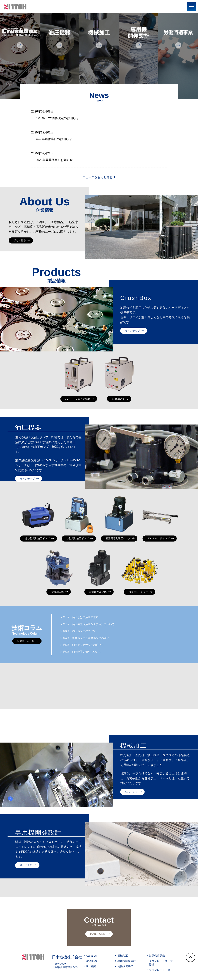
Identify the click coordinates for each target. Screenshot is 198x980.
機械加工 (123, 966)
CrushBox (92, 971)
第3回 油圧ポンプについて (82, 638)
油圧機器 (91, 976)
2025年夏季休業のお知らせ (54, 160)
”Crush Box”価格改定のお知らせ (57, 118)
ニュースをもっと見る (97, 177)
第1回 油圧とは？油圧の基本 (83, 622)
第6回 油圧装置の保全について (85, 661)
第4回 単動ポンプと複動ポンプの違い (89, 646)
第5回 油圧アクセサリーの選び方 (86, 654)
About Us (91, 966)
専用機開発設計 (127, 971)
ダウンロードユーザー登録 (162, 973)
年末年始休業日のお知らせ (54, 139)
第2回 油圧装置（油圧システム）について (92, 630)
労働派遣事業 (125, 976)
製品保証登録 (157, 966)
